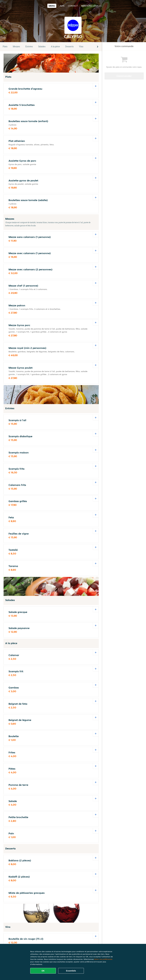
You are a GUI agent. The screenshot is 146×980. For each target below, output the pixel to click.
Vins (81, 46)
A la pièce (55, 46)
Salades (42, 46)
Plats (5, 46)
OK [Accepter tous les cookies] (43, 971)
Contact (73, 6)
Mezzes (16, 46)
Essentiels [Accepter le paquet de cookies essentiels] (71, 971)
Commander (124, 76)
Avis (62, 6)
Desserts (69, 46)
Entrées (29, 46)
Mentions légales (91, 6)
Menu (52, 6)
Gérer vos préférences (103, 959)
